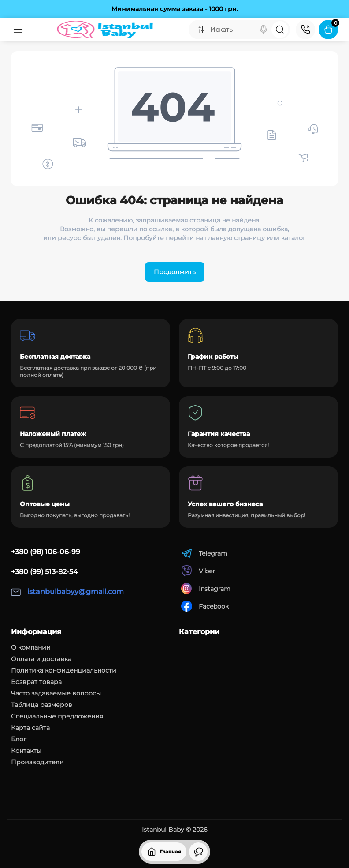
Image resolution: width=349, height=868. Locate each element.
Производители (37, 762)
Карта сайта (30, 728)
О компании (31, 647)
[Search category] (200, 30)
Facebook (205, 606)
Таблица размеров (42, 705)
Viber (198, 571)
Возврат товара (36, 682)
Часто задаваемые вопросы (56, 693)
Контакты (26, 751)
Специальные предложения (57, 716)
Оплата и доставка (41, 659)
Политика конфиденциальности (64, 670)
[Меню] (18, 30)
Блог (19, 739)
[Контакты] (305, 30)
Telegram (204, 553)
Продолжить (175, 272)
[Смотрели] (198, 852)
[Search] (264, 30)
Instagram (206, 588)
